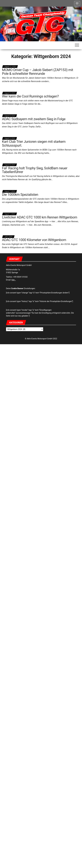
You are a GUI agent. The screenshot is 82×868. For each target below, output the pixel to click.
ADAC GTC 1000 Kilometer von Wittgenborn (34, 240)
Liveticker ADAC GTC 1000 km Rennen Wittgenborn (40, 217)
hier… (14, 280)
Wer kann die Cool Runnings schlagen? (30, 96)
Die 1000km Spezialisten (20, 195)
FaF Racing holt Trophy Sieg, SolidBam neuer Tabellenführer (35, 170)
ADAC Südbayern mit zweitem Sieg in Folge (34, 119)
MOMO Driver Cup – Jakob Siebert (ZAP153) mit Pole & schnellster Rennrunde (38, 72)
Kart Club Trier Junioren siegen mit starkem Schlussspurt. (34, 143)
